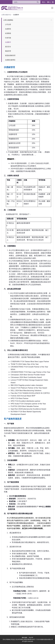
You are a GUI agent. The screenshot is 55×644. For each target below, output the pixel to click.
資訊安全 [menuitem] (8, 47)
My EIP (31, 638)
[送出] (38, 2)
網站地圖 (25, 638)
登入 (44, 2)
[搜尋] (24, 2)
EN (48, 2)
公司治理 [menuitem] (8, 24)
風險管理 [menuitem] (8, 51)
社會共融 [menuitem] (8, 38)
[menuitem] (8, 20)
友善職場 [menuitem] (8, 33)
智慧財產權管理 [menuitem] (10, 55)
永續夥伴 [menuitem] (8, 42)
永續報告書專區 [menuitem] (10, 60)
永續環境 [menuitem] (8, 29)
